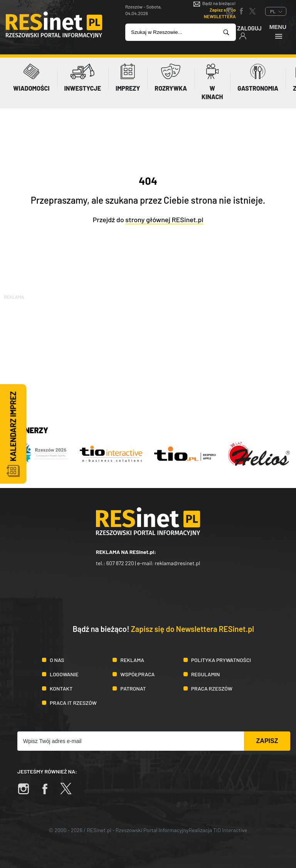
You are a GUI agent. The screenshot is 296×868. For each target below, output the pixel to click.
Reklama (132, 660)
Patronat (133, 688)
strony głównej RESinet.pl (164, 220)
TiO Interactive (230, 830)
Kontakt (61, 688)
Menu (278, 31)
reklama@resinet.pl (178, 563)
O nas (57, 660)
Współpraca (137, 674)
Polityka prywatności (221, 660)
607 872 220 (120, 563)
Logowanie (64, 674)
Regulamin (206, 674)
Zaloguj (249, 32)
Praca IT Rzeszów (73, 703)
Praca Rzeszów (212, 688)
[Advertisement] (148, 355)
